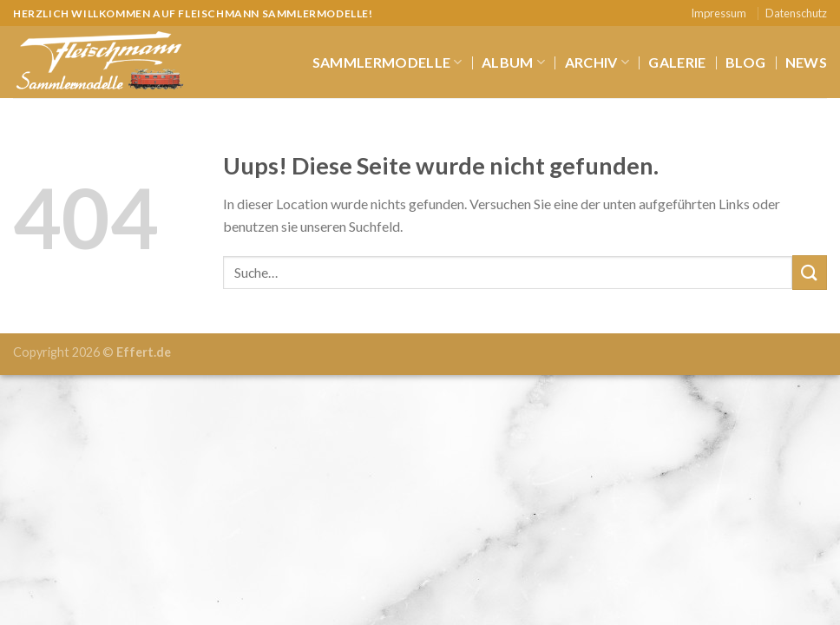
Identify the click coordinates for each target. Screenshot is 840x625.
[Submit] (810, 272)
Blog (745, 62)
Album (513, 62)
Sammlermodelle (387, 62)
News (806, 62)
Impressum (719, 13)
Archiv (597, 62)
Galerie (677, 62)
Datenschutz (796, 13)
